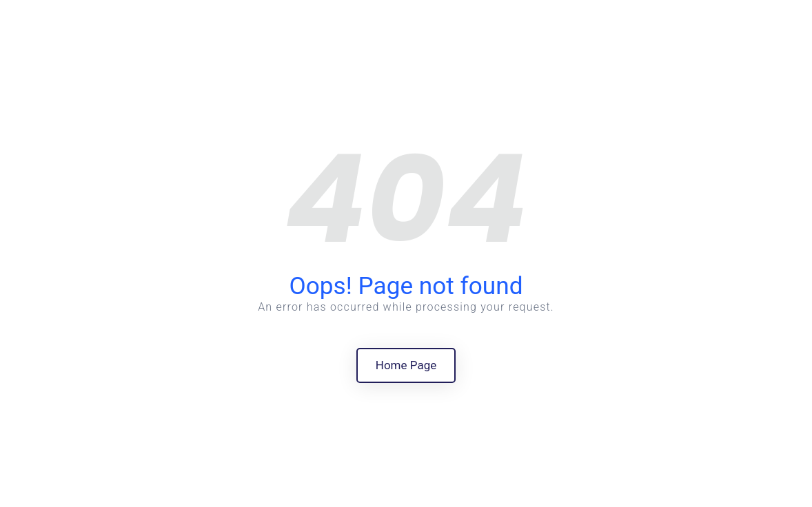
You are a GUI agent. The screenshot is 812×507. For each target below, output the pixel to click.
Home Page (406, 365)
